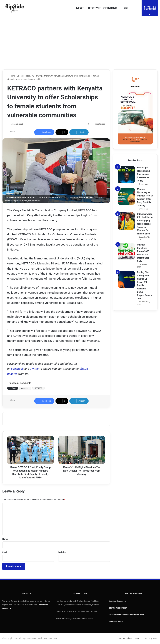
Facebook (18, 369)
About (130, 638)
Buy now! (153, 638)
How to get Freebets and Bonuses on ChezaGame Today (144, 174)
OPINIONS (110, 8)
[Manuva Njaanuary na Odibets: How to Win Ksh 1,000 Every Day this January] (126, 196)
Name (5, 539)
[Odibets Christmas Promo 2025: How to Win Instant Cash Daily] (126, 252)
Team (137, 638)
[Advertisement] (80, 43)
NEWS (80, 8)
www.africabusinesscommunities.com (126, 615)
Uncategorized (24, 76)
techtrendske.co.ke (118, 601)
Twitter (34, 369)
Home (11, 76)
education (25, 388)
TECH (144, 638)
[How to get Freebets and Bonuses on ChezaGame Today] (126, 175)
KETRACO (38, 388)
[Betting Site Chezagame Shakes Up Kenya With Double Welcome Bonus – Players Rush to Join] (126, 279)
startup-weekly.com (118, 608)
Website (62, 552)
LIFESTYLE (94, 8)
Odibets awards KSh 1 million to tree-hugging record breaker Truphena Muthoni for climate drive (145, 224)
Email (5, 552)
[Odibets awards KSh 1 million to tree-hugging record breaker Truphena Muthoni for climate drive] (126, 221)
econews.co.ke (116, 622)
